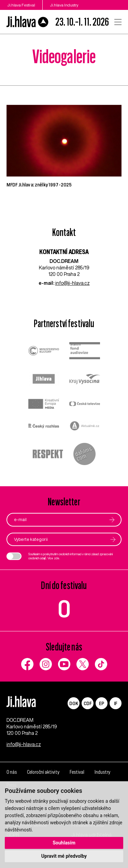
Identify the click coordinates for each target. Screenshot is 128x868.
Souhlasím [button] (64, 843)
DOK (74, 703)
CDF (88, 703)
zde (57, 558)
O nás (12, 772)
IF (116, 703)
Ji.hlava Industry (64, 5)
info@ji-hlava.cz (73, 283)
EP (102, 703)
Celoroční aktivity (43, 772)
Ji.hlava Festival (21, 5)
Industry (102, 772)
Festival (77, 772)
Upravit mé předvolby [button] (64, 856)
